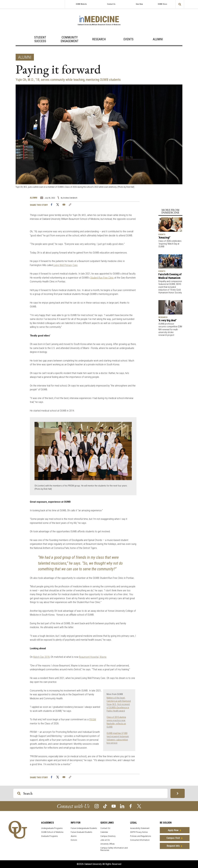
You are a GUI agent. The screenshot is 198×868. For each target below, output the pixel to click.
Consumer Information (140, 840)
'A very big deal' (167, 320)
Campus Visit (173, 838)
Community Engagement (70, 39)
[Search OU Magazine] (19, 793)
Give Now (139, 4)
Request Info (173, 846)
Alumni (158, 39)
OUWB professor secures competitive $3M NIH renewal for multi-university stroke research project (170, 329)
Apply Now (173, 830)
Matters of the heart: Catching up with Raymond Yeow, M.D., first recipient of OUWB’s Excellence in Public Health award (119, 704)
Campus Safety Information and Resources (114, 849)
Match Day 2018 (41, 657)
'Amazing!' (164, 238)
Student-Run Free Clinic (102, 278)
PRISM (93, 719)
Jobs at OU (105, 840)
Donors (74, 840)
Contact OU (105, 828)
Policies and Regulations (141, 836)
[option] (99, 137)
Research (99, 39)
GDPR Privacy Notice (139, 832)
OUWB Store (162, 4)
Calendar (104, 832)
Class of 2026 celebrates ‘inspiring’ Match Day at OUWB (170, 244)
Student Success (40, 39)
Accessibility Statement (140, 828)
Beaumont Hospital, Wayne (93, 657)
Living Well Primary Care (65, 265)
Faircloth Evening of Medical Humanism (170, 276)
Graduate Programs (49, 836)
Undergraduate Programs (52, 828)
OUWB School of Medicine (52, 832)
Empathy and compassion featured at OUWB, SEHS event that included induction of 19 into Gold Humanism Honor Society (170, 287)
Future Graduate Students (81, 832)
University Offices (108, 844)
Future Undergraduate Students (84, 828)
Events (128, 39)
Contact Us (111, 4)
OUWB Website (81, 4)
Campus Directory (108, 836)
